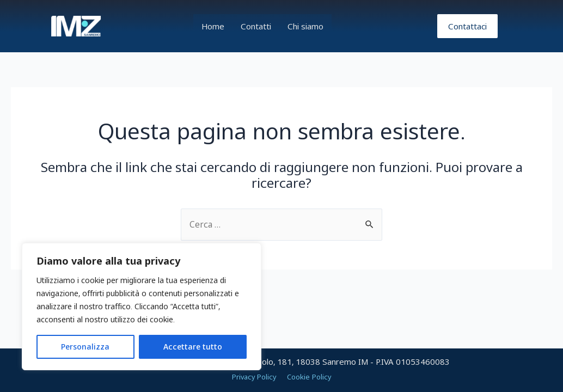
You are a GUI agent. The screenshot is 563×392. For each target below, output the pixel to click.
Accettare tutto (193, 347)
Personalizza (85, 347)
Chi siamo (305, 26)
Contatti (256, 26)
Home (213, 26)
